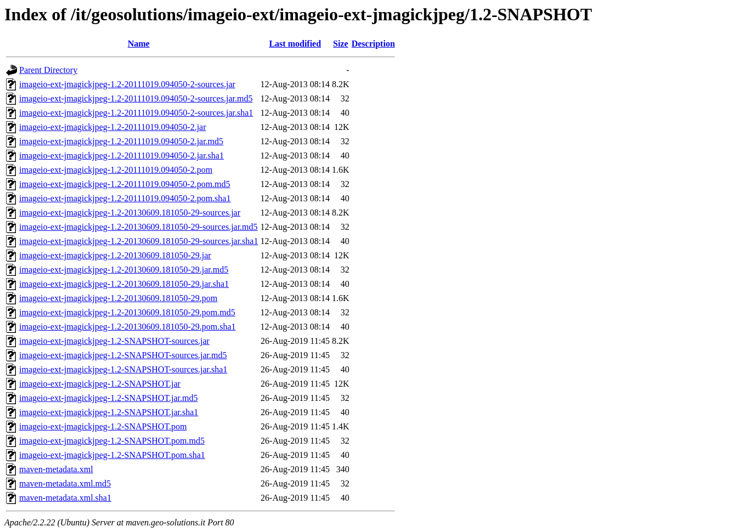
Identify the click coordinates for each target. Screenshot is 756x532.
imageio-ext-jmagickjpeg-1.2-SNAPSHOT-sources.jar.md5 (123, 355)
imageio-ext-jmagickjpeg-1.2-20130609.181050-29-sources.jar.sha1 (139, 241)
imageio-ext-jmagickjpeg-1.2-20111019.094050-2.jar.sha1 (122, 155)
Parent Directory (48, 70)
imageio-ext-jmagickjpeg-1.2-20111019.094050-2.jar (113, 127)
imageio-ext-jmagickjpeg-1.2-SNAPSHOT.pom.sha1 (112, 455)
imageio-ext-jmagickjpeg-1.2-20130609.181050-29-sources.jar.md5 (139, 227)
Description (373, 44)
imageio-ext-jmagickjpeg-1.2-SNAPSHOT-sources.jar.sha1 (123, 369)
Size (341, 44)
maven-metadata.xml (56, 469)
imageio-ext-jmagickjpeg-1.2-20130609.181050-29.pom (118, 298)
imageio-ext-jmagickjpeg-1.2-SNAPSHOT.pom (103, 426)
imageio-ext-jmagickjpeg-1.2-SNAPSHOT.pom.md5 (112, 441)
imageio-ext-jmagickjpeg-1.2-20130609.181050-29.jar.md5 (124, 270)
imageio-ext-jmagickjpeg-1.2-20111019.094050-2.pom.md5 (125, 184)
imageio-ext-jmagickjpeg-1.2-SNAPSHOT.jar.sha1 (109, 412)
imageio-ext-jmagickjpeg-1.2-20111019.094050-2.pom (116, 170)
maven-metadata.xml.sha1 (65, 498)
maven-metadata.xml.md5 (65, 483)
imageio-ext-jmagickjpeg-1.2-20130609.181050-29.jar (115, 255)
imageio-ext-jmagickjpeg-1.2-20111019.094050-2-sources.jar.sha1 (136, 113)
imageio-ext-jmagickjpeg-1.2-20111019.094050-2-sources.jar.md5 (136, 98)
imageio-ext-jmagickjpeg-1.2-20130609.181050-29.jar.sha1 (124, 284)
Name (139, 44)
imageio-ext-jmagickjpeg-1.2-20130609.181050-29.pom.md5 (127, 312)
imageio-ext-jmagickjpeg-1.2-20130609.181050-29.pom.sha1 (128, 327)
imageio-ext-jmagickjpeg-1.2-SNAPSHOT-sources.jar (114, 341)
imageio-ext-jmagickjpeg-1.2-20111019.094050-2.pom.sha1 (125, 198)
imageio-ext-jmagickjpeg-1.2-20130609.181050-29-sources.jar (130, 213)
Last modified (295, 44)
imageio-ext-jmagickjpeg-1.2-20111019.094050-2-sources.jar (127, 84)
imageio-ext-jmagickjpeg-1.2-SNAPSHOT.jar (100, 384)
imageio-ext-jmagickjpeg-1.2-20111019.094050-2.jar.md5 (121, 141)
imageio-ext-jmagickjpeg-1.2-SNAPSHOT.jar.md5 (108, 398)
